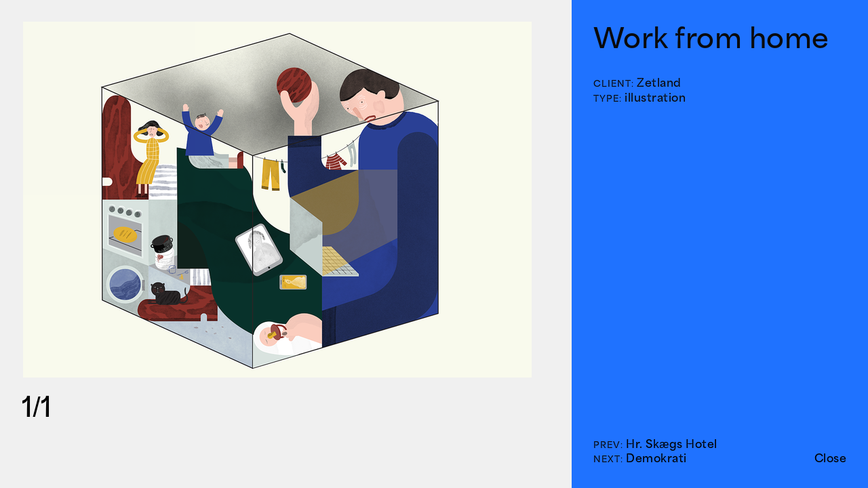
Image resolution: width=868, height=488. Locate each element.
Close (831, 458)
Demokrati (656, 458)
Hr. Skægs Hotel (672, 444)
